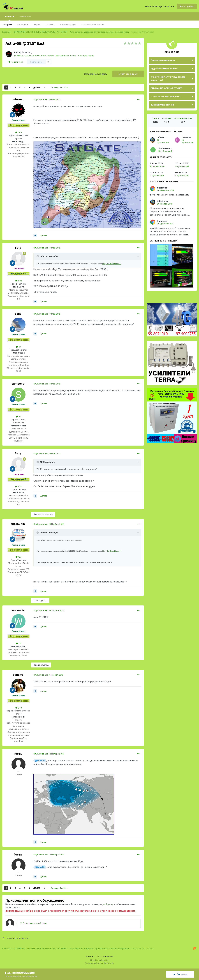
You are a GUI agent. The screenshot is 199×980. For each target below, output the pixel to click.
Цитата (44, 235)
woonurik (18, 610)
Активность (25, 16)
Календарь (23, 24)
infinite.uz (162, 137)
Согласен (180, 974)
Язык (89, 956)
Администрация (68, 24)
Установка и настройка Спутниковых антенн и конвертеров (61, 56)
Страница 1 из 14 (59, 87)
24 (19, 416)
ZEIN (18, 314)
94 (19, 347)
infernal (27, 52)
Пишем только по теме (163, 60)
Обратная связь (104, 956)
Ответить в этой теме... (34, 923)
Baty (18, 248)
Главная (9, 18)
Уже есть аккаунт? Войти (159, 6)
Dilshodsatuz (165, 148)
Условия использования (25, 976)
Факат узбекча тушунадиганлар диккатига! (168, 78)
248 (19, 708)
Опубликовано (47, 99)
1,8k (19, 281)
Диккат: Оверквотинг (162, 105)
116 (19, 643)
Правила (50, 24)
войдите (108, 904)
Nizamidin (18, 524)
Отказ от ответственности (165, 97)
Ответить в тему (128, 74)
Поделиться (15, 62)
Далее (37, 87)
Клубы (37, 24)
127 (19, 557)
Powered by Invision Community (99, 963)
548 (19, 132)
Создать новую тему (96, 74)
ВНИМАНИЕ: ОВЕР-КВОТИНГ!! (167, 88)
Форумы (7, 24)
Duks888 (187, 137)
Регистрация (187, 6)
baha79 (18, 675)
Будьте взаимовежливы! (164, 69)
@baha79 (40, 761)
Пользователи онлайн (93, 24)
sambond (18, 384)
